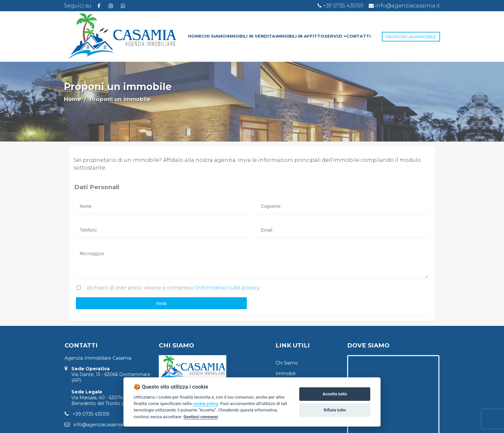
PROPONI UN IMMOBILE (411, 37)
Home (72, 99)
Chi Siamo (287, 363)
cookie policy (205, 403)
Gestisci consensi (201, 417)
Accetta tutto (335, 394)
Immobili (285, 373)
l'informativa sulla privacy (227, 288)
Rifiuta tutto (335, 410)
